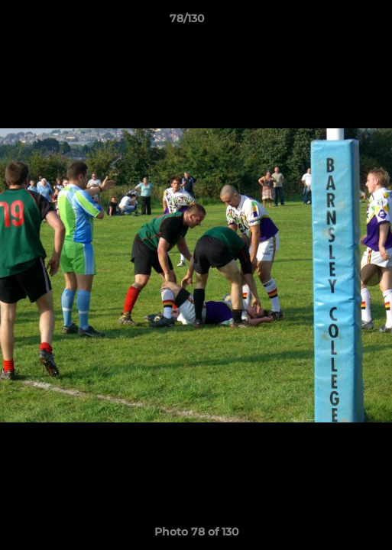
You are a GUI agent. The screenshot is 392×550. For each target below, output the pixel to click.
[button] (337, 22)
